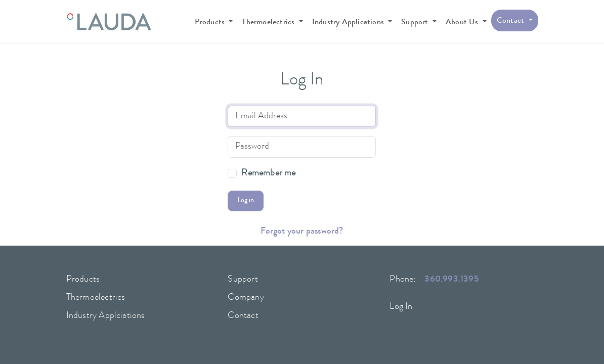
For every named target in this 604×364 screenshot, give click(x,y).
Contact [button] (512, 21)
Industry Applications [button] (349, 23)
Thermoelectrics (96, 298)
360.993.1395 (451, 280)
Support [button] (416, 23)
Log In (401, 307)
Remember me (268, 174)
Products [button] (211, 23)
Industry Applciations (106, 316)
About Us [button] (463, 23)
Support (243, 280)
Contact (243, 316)
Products (83, 280)
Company (246, 298)
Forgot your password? (302, 232)
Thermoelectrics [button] (269, 23)
